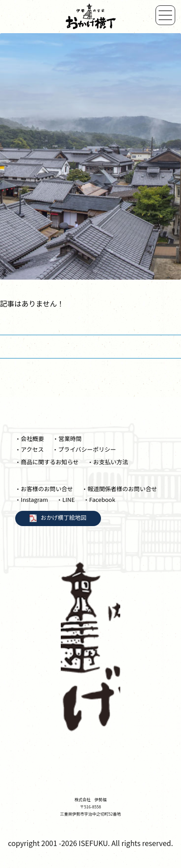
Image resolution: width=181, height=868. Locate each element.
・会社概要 (30, 438)
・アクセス (29, 449)
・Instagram (32, 499)
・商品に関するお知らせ (47, 462)
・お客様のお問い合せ (44, 489)
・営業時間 (67, 438)
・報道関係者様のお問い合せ (120, 489)
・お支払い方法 (107, 462)
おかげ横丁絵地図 (63, 517)
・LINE (65, 499)
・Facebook (99, 499)
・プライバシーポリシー (84, 449)
